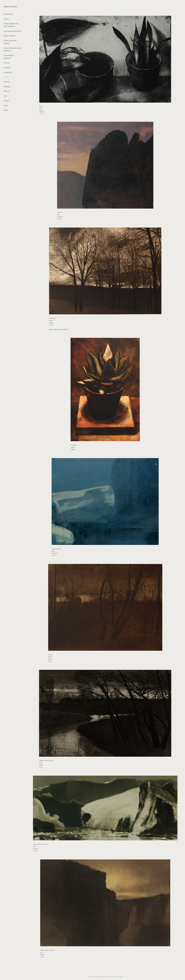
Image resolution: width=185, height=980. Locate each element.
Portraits (7, 63)
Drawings (7, 68)
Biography (7, 87)
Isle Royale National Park (13, 31)
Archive (6, 19)
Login (6, 105)
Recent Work (8, 14)
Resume (7, 91)
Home (6, 110)
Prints (6, 77)
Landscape (8, 72)
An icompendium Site (116, 977)
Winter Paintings (9, 36)
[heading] (10, 6)
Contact (6, 101)
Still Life (6, 82)
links (5, 96)
